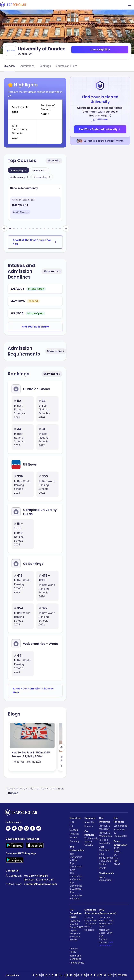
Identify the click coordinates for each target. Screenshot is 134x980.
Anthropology (19, 177)
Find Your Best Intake (35, 327)
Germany (75, 841)
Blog (101, 854)
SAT (116, 855)
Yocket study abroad (91, 840)
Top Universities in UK (76, 866)
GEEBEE (89, 845)
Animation (40, 170)
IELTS (102, 877)
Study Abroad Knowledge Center (106, 861)
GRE (116, 861)
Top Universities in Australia (76, 886)
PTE (116, 858)
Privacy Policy (74, 950)
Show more (52, 271)
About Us (89, 822)
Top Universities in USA (76, 857)
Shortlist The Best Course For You (35, 242)
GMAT (117, 864)
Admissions (27, 66)
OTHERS (122, 975)
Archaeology (42, 177)
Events (102, 868)
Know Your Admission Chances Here (33, 690)
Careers (89, 826)
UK (71, 826)
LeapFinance (120, 826)
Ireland (73, 838)
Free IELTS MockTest (105, 827)
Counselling (105, 880)
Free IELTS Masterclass (105, 834)
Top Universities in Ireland (76, 895)
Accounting (18, 170)
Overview (10, 66)
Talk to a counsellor (104, 841)
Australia (74, 834)
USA (72, 822)
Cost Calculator (104, 848)
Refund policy (77, 963)
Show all (54, 161)
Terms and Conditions (75, 957)
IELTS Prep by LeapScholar (120, 833)
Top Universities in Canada (76, 876)
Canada (74, 830)
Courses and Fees (67, 66)
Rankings (45, 66)
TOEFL (117, 851)
